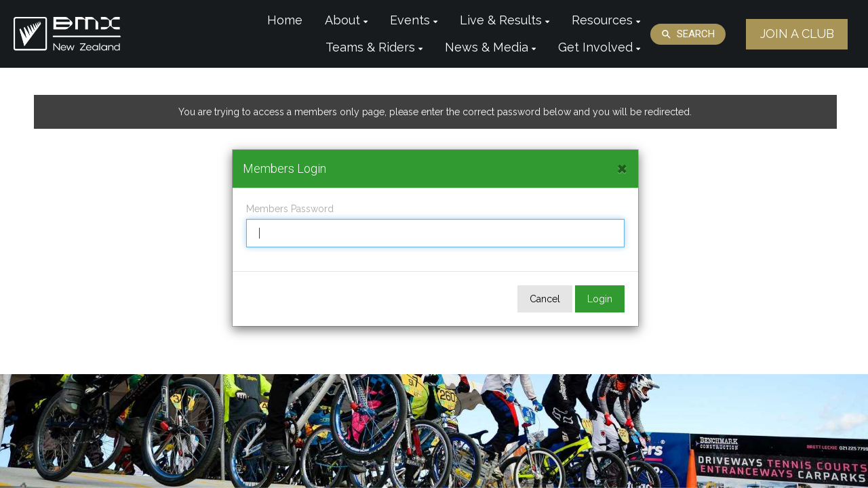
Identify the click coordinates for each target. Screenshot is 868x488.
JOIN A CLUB (797, 34)
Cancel (545, 299)
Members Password (290, 209)
